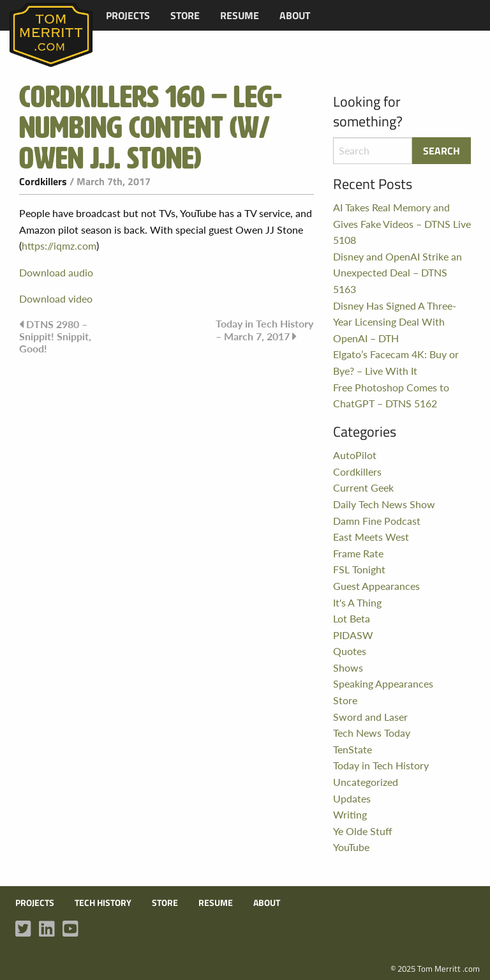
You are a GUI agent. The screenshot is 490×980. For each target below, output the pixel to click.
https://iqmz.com (59, 245)
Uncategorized (366, 782)
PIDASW (353, 635)
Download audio (56, 272)
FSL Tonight (359, 569)
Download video (56, 298)
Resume (240, 15)
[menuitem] (128, 15)
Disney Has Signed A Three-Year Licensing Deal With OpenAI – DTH (395, 322)
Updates (352, 798)
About (295, 15)
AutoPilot (355, 455)
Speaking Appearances (383, 683)
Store (185, 15)
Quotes (350, 651)
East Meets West (371, 537)
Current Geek (363, 487)
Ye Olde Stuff (363, 831)
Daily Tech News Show (384, 504)
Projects (128, 15)
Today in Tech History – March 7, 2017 (264, 330)
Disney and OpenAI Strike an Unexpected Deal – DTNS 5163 (397, 273)
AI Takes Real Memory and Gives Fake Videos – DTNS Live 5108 (402, 223)
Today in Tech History (381, 765)
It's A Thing (357, 602)
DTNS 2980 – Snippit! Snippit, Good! (55, 336)
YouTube (351, 847)
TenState (353, 749)
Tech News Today (372, 733)
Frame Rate (358, 553)
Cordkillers (43, 181)
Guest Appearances (376, 586)
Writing (350, 814)
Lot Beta (352, 618)
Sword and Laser (370, 717)
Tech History (103, 903)
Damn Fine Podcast (377, 521)
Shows (348, 667)
